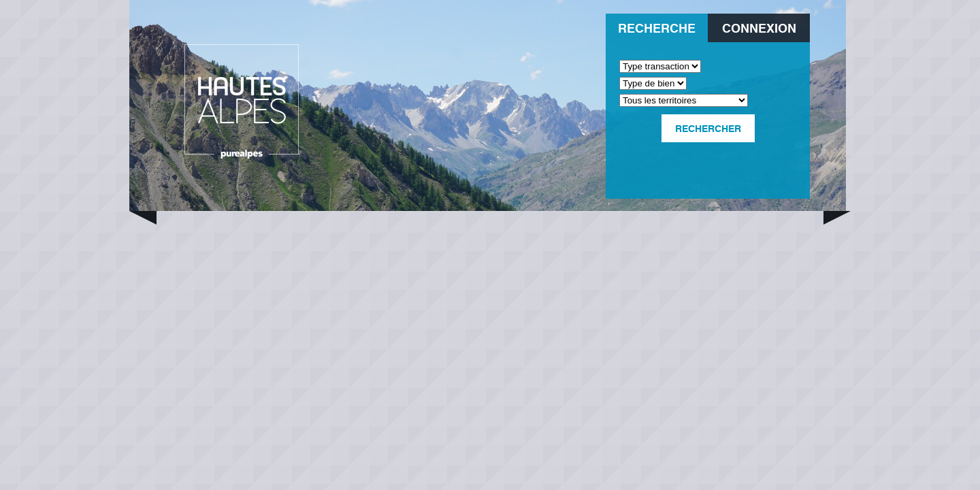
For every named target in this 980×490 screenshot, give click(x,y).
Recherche (657, 28)
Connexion (759, 28)
